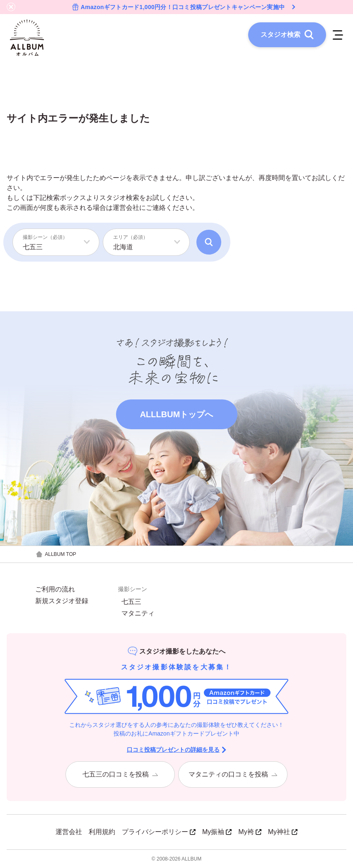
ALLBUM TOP (56, 554)
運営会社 (126, 208)
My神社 (283, 832)
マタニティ (138, 613)
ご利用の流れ (55, 589)
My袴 (250, 832)
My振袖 (217, 832)
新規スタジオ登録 (62, 601)
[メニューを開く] (338, 35)
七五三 (131, 602)
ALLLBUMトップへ (177, 414)
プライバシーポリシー (159, 832)
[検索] (209, 242)
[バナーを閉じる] (11, 7)
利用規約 (102, 832)
